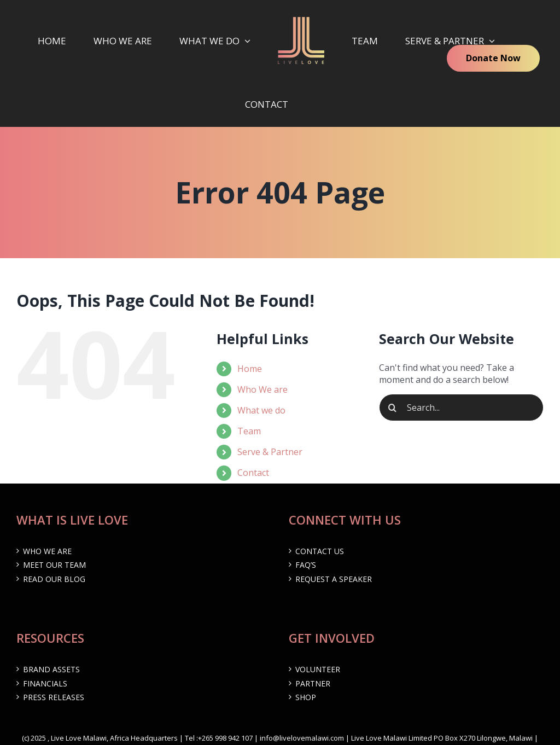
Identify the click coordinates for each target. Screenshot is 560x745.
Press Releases (54, 697)
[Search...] (461, 408)
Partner (313, 683)
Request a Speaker (334, 579)
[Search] (393, 408)
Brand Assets (51, 669)
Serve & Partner (270, 452)
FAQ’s (306, 565)
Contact (253, 473)
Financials (45, 683)
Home (250, 369)
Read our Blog (54, 579)
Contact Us (320, 551)
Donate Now (493, 58)
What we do (261, 410)
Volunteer (318, 669)
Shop (306, 697)
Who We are (262, 389)
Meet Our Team (54, 565)
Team (249, 431)
